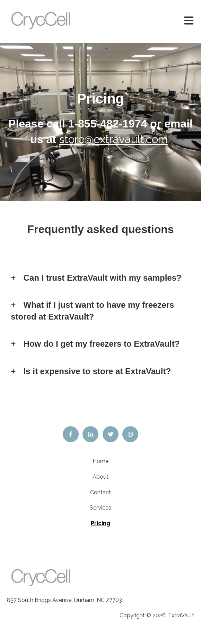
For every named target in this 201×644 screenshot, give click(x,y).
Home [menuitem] (101, 461)
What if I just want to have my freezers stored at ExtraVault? (92, 311)
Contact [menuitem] (101, 492)
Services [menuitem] (101, 508)
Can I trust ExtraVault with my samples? (103, 278)
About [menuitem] (101, 477)
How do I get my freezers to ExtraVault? (102, 344)
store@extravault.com (113, 139)
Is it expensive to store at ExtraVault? (97, 371)
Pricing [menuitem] (101, 523)
